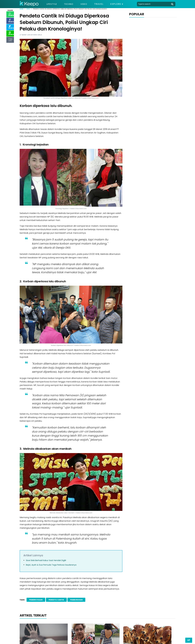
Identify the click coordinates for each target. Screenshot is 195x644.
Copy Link (10, 39)
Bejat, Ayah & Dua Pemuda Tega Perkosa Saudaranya (51, 565)
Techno (71, 4)
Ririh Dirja (38, 35)
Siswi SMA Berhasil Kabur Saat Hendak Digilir (46, 560)
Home (22, 9)
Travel (102, 4)
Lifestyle (52, 4)
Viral (28, 9)
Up (189, 640)
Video (87, 4)
